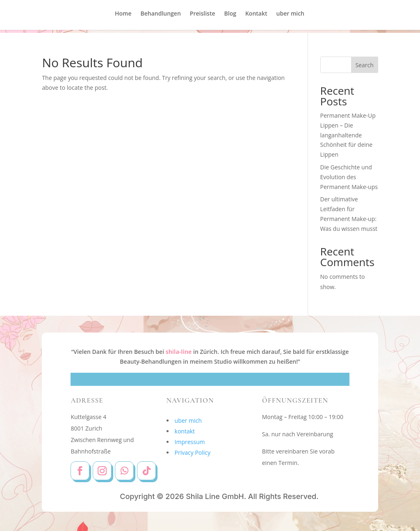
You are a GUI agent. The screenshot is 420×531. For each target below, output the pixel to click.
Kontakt (256, 17)
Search (364, 65)
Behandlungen (161, 17)
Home (123, 17)
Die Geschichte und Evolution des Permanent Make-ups (349, 177)
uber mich (290, 17)
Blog (230, 17)
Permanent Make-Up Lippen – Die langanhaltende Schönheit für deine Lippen (348, 135)
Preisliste (203, 17)
